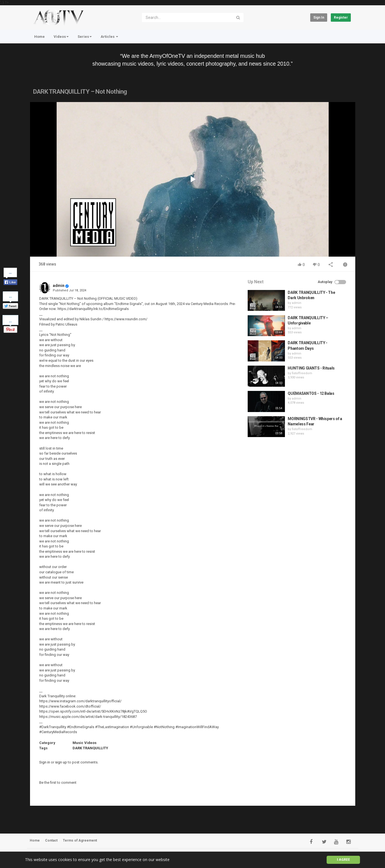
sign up (61, 762)
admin (59, 286)
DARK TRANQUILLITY (90, 748)
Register (341, 18)
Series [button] (85, 37)
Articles (109, 37)
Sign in (319, 18)
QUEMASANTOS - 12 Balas (311, 393)
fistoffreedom (302, 373)
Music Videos (85, 743)
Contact (51, 840)
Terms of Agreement (80, 840)
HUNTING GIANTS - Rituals (311, 368)
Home (39, 37)
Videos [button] (61, 37)
